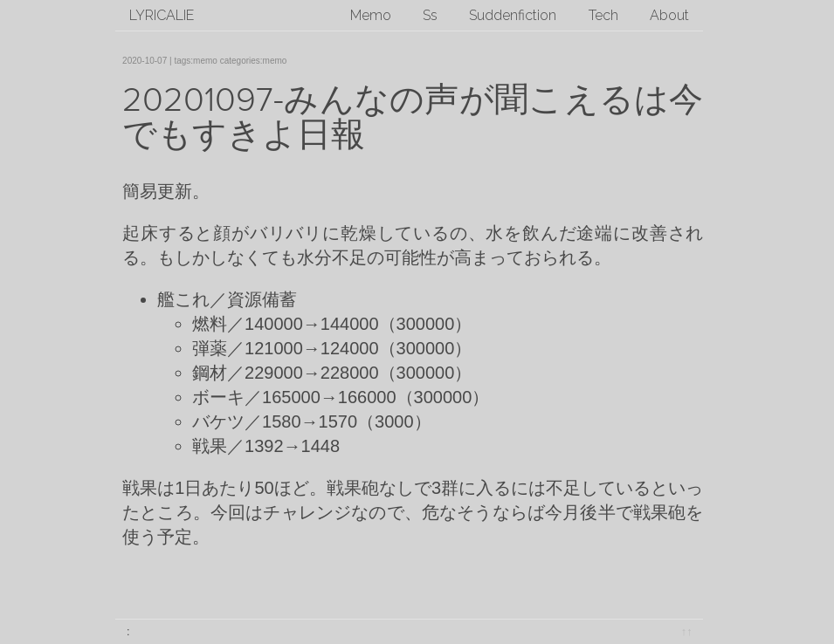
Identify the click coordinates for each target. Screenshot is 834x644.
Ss (430, 15)
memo (205, 61)
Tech (603, 15)
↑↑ (687, 631)
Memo (371, 15)
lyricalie (162, 15)
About (669, 15)
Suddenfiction (513, 15)
